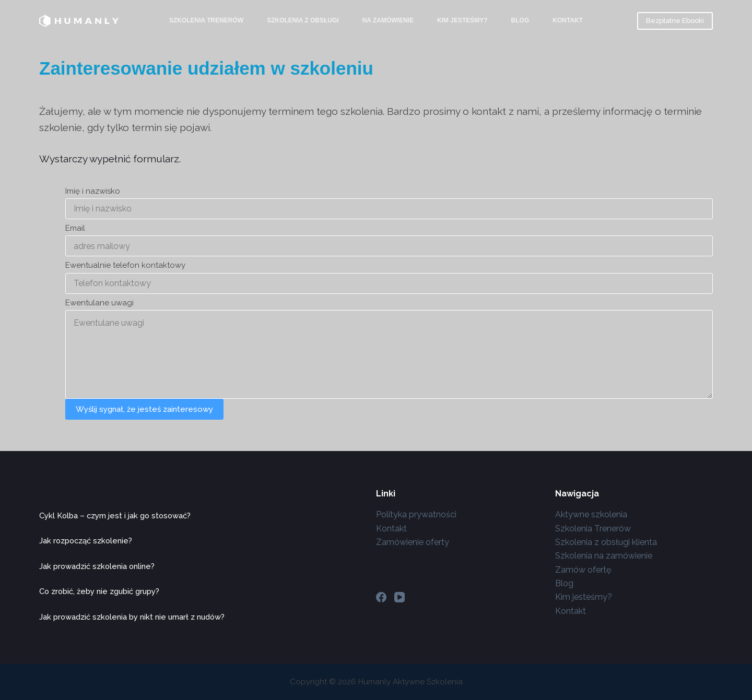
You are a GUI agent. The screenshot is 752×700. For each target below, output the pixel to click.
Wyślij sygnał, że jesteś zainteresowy (144, 409)
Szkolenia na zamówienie (604, 556)
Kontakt (568, 20)
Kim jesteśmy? (462, 20)
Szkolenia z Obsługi (303, 20)
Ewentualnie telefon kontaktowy (125, 265)
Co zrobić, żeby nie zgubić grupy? (99, 591)
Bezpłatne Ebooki (675, 21)
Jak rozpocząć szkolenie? (86, 541)
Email (75, 228)
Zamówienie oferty (413, 542)
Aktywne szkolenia (591, 514)
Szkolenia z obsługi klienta (606, 542)
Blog (520, 20)
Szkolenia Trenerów (206, 20)
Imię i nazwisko (93, 191)
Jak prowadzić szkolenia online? (97, 566)
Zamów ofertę (583, 570)
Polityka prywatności (416, 514)
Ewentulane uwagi (99, 303)
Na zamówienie (388, 20)
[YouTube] (399, 597)
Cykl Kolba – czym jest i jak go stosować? (115, 515)
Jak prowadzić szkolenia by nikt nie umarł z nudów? (132, 617)
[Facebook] (381, 597)
